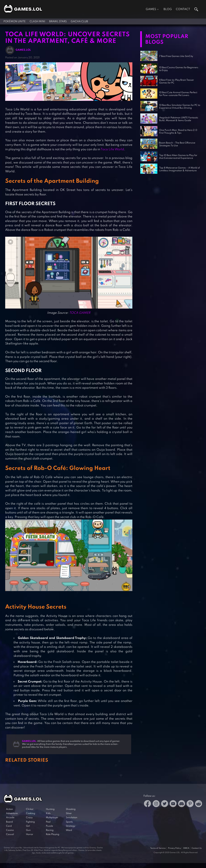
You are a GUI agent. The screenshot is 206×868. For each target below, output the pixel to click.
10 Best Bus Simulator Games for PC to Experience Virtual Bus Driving (180, 107)
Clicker (30, 809)
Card (9, 826)
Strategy (71, 826)
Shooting (71, 809)
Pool (48, 822)
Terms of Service (158, 848)
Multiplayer (52, 818)
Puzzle (49, 826)
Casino (10, 830)
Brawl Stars (58, 22)
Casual (10, 834)
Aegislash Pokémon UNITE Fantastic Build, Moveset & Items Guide (179, 119)
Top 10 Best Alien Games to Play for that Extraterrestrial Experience (178, 157)
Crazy (29, 818)
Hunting (50, 809)
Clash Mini (37, 22)
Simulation (72, 818)
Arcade (10, 818)
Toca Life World (112, 149)
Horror (30, 834)
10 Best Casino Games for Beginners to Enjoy (179, 69)
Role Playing (53, 834)
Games (151, 9)
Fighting (30, 822)
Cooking (31, 813)
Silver (69, 813)
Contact (183, 9)
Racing (50, 830)
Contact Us (197, 848)
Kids (48, 813)
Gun (28, 830)
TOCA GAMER (80, 313)
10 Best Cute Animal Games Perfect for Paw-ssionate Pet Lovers (178, 94)
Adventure (12, 813)
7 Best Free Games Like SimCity (176, 56)
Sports (69, 822)
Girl (28, 826)
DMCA (186, 848)
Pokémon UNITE (15, 22)
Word (69, 830)
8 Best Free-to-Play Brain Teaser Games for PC (177, 81)
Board (9, 822)
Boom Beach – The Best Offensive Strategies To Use (177, 144)
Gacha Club (79, 22)
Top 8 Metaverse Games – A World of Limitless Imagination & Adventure (179, 169)
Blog (168, 9)
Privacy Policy (174, 848)
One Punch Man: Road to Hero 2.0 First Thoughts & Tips (178, 132)
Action (10, 809)
